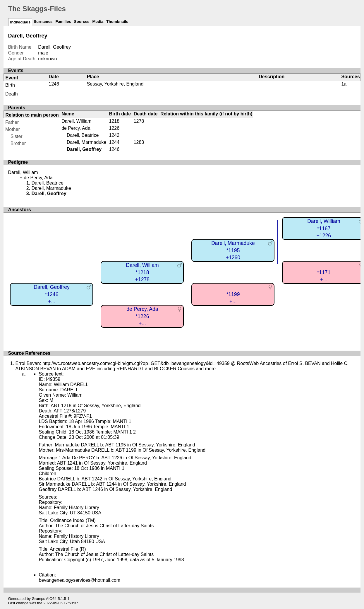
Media (98, 22)
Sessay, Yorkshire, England (115, 84)
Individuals (20, 22)
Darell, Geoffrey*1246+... (52, 294)
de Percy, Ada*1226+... (142, 316)
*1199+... (233, 298)
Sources (82, 22)
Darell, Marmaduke (86, 142)
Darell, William (76, 121)
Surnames (43, 22)
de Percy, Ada (76, 128)
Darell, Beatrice (83, 135)
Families (63, 22)
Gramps (39, 599)
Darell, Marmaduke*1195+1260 (233, 250)
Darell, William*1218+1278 (142, 272)
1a (344, 84)
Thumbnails (117, 22)
